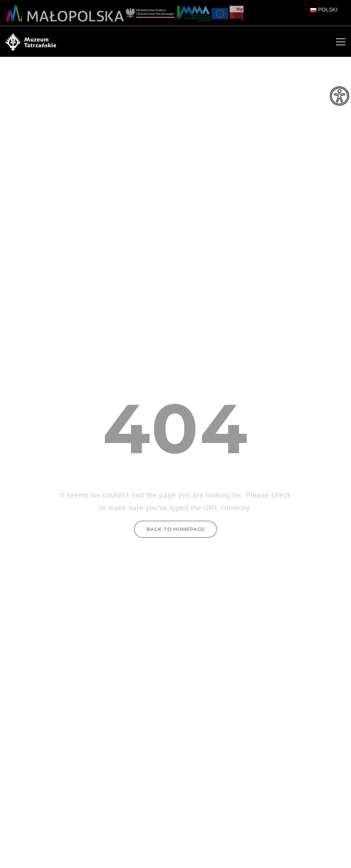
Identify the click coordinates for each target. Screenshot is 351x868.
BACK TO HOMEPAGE (175, 529)
